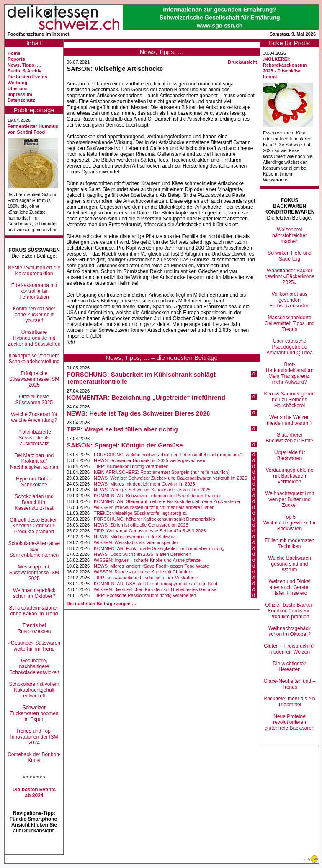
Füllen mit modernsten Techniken (290, 543)
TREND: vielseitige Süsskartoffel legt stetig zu (141, 513)
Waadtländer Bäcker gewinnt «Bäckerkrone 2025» (290, 276)
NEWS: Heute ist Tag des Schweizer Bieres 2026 (138, 413)
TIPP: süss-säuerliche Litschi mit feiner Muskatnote (146, 578)
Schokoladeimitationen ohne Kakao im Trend (34, 611)
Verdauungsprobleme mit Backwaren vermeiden (289, 476)
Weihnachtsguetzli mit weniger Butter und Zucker (290, 499)
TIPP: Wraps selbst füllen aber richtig (122, 429)
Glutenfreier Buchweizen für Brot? (289, 438)
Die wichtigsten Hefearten (290, 666)
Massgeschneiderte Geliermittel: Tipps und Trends (290, 323)
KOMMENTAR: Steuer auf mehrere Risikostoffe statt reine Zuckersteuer (167, 501)
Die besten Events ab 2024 (34, 793)
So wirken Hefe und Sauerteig (290, 256)
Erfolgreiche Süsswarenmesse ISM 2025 (34, 379)
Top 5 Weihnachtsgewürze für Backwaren (290, 523)
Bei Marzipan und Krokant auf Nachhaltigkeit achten (34, 461)
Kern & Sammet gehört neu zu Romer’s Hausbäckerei (289, 400)
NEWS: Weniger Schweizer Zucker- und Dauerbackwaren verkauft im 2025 (170, 478)
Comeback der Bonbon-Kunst (34, 757)
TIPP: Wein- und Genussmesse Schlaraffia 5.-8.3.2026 (150, 531)
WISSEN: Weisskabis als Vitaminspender (136, 542)
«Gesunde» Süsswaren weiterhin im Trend (34, 646)
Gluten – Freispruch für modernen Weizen (290, 649)
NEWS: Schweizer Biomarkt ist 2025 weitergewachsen (149, 460)
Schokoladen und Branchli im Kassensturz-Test (34, 502)
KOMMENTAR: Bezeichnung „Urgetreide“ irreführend (146, 397)
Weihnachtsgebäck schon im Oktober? (34, 593)
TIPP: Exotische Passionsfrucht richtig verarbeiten (145, 595)
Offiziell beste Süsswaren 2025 (34, 400)
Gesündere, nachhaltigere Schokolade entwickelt (34, 666)
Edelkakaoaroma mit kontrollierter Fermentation (34, 291)
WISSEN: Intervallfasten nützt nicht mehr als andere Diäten (154, 507)
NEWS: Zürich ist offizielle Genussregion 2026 (141, 525)
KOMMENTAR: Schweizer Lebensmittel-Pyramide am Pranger (157, 496)
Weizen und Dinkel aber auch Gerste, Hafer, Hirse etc (290, 587)
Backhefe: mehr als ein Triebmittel (289, 702)
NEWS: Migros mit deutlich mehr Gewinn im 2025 (144, 484)
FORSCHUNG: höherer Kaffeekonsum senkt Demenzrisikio (155, 519)
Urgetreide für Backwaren (290, 455)
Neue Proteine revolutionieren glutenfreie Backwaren (290, 722)
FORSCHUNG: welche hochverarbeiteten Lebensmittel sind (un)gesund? (168, 455)
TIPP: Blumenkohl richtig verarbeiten (131, 466)
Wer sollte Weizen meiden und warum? (290, 420)
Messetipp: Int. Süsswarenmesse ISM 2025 (34, 573)
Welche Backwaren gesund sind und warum (290, 564)
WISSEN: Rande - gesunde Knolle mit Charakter (143, 572)
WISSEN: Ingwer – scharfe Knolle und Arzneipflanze (147, 560)
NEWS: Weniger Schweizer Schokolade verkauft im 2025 (152, 490)
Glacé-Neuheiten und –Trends (290, 684)
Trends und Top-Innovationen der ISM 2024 (34, 737)
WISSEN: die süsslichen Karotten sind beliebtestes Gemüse (155, 589)
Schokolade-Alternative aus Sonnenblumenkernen (34, 549)
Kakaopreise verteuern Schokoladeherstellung (34, 359)
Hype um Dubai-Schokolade (34, 482)
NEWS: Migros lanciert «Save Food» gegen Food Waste (151, 566)
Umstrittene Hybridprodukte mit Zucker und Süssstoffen (34, 338)
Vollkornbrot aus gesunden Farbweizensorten (290, 300)
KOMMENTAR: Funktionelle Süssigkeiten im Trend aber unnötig (159, 548)
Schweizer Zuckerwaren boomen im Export (34, 713)
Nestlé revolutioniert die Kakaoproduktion (34, 271)
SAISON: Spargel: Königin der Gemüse (125, 445)
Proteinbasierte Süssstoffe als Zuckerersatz (34, 438)
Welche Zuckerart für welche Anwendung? (34, 417)
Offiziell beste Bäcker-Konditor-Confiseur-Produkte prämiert (34, 526)
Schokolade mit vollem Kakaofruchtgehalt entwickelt (34, 690)
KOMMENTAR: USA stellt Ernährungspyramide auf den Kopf (156, 584)
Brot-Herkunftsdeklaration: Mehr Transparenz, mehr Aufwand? (290, 373)
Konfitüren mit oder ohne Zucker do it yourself (34, 315)
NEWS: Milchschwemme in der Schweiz (135, 537)
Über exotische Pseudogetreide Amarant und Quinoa (290, 347)
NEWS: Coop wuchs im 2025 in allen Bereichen (142, 554)
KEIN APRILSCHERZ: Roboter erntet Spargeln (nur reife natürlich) (162, 472)
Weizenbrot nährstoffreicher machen (290, 235)
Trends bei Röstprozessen (34, 628)
